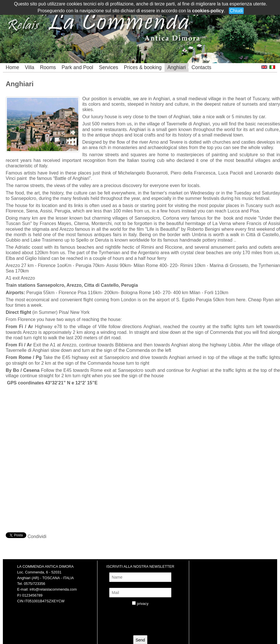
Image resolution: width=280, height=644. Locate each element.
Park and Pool (78, 67)
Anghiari (177, 67)
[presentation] (144, 622)
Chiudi (236, 11)
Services (108, 67)
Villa (30, 67)
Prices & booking (143, 67)
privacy (143, 604)
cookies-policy (208, 11)
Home (12, 67)
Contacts (201, 67)
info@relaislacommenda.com (53, 589)
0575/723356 (34, 584)
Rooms (48, 67)
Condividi (37, 536)
